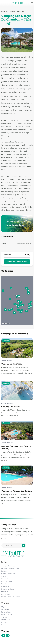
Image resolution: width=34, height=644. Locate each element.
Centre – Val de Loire (8, 574)
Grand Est (5, 579)
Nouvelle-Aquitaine (18, 11)
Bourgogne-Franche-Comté (10, 569)
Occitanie (5, 592)
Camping (5, 11)
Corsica (4, 576)
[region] (17, 300)
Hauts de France (7, 581)
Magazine (4, 607)
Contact (4, 625)
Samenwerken (6, 620)
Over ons (4, 617)
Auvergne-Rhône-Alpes (9, 566)
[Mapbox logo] (6, 324)
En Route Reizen (7, 615)
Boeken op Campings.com (17, 262)
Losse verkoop (6, 612)
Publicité (4, 622)
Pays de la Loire (6, 594)
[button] (17, 296)
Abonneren (5, 610)
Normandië (5, 587)
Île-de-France (6, 584)
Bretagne (4, 571)
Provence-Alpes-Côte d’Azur (11, 597)
